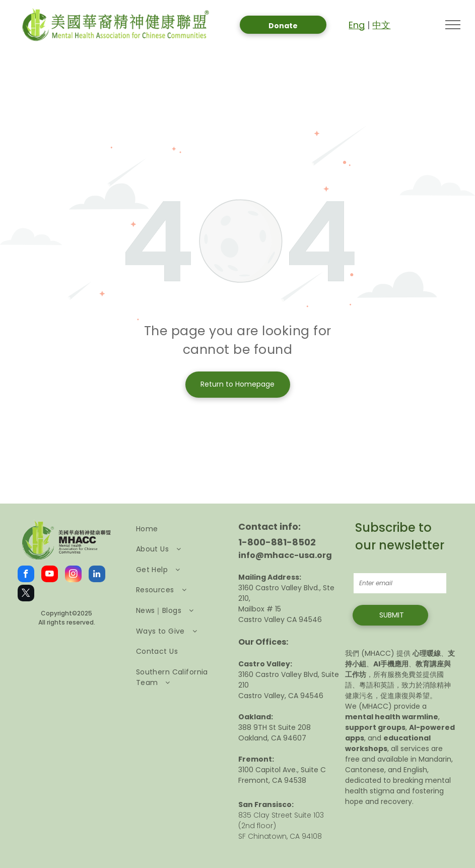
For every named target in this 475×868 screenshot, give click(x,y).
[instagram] (73, 575)
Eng (357, 25)
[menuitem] (180, 529)
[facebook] (26, 575)
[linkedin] (97, 575)
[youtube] (50, 575)
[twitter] (26, 594)
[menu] (453, 25)
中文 (381, 25)
